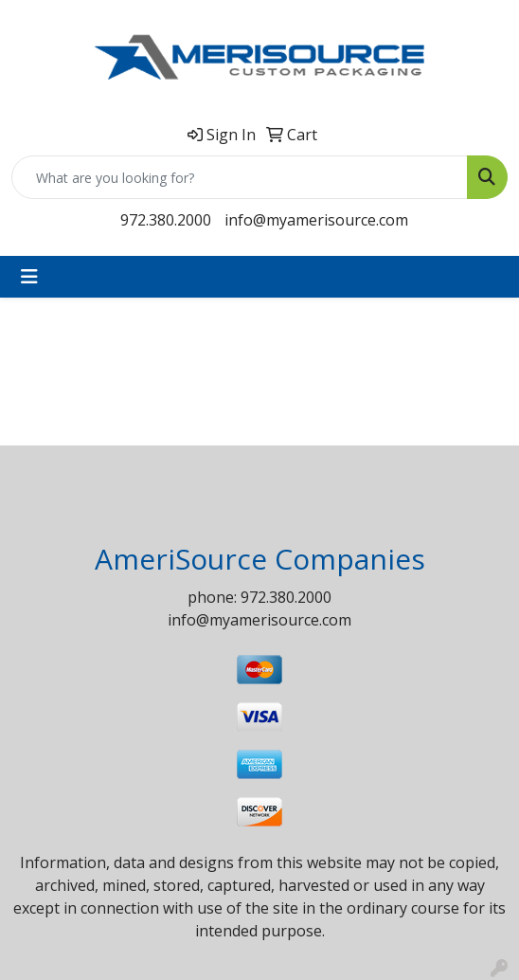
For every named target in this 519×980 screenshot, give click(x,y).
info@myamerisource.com (316, 220)
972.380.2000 (166, 220)
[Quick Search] (240, 177)
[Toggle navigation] (29, 277)
